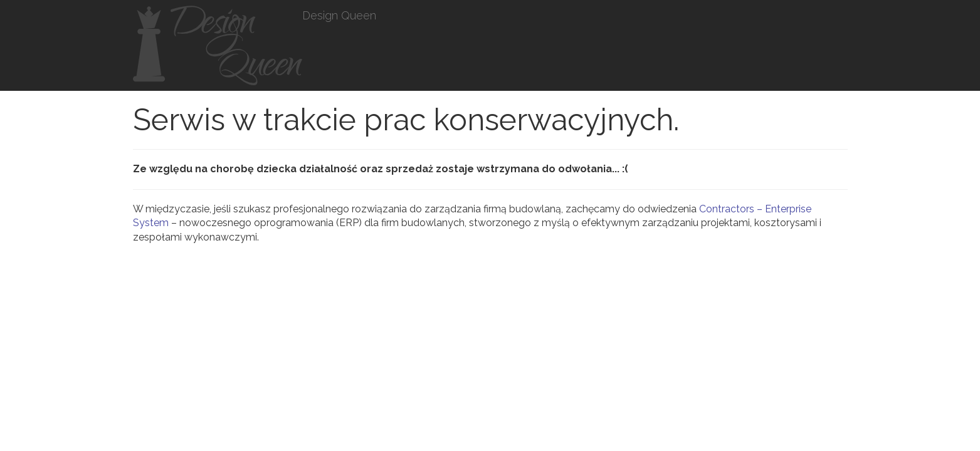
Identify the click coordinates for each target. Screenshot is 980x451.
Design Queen (339, 15)
